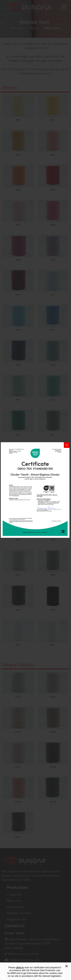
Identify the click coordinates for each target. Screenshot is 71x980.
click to (20, 968)
